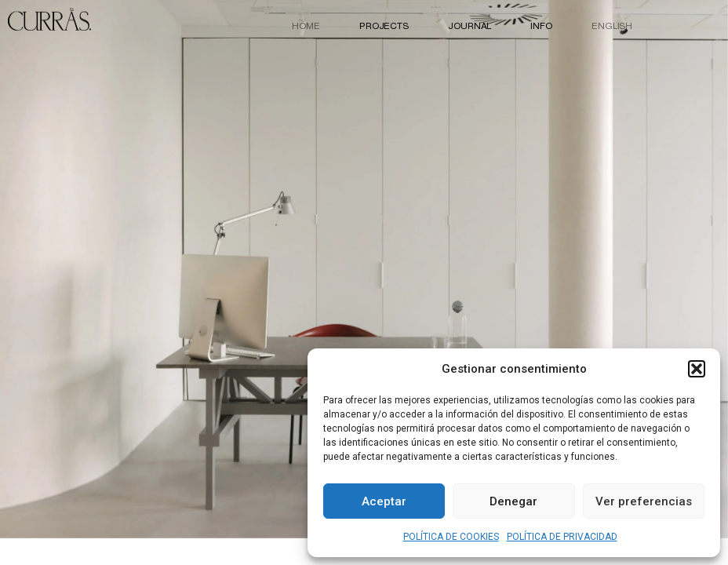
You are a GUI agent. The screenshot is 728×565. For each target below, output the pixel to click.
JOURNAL (470, 26)
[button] (697, 369)
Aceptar (384, 501)
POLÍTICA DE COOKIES (451, 537)
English (612, 26)
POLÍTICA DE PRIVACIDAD (562, 537)
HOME (306, 26)
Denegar (513, 501)
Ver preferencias (644, 501)
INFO (541, 26)
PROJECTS (384, 26)
